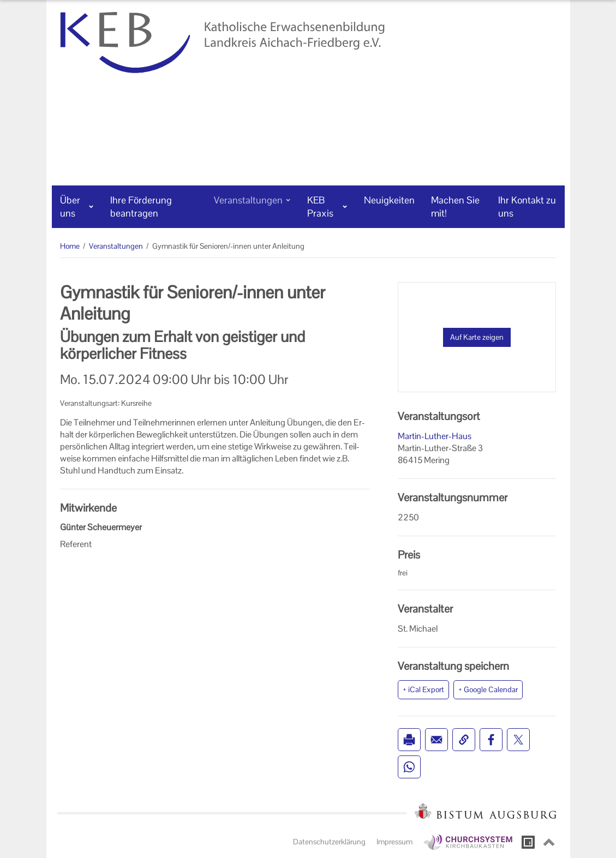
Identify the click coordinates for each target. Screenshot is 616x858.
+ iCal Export (423, 689)
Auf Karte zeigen (477, 337)
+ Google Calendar (488, 689)
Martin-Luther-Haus (435, 436)
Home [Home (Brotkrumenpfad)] (70, 246)
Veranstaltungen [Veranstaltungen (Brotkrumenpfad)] (116, 246)
